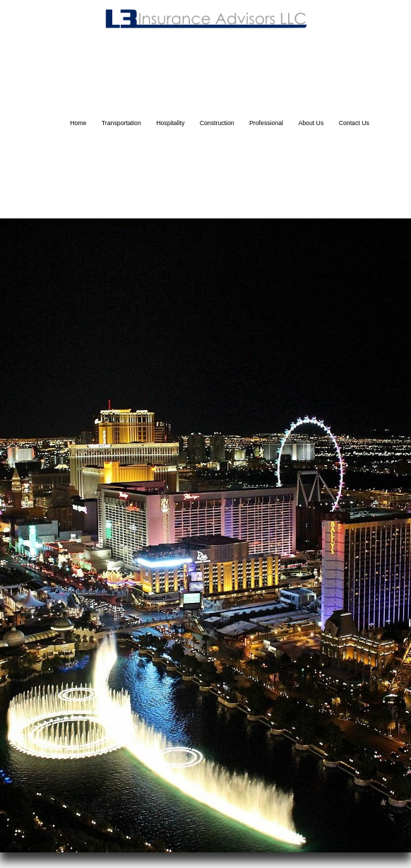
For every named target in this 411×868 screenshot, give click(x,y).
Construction (217, 123)
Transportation (121, 123)
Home (78, 123)
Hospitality (170, 123)
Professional (266, 123)
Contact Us (354, 123)
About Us (311, 123)
